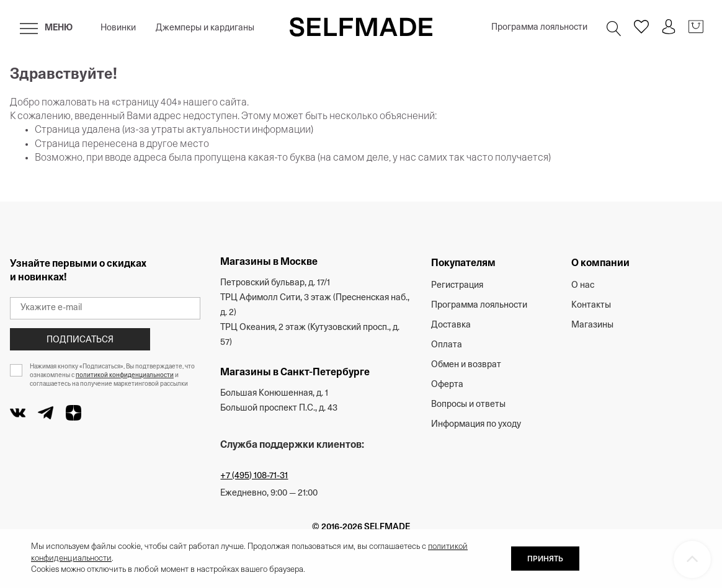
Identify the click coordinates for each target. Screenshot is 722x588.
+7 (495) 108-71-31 (254, 476)
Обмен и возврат (466, 365)
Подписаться (80, 340)
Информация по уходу (476, 425)
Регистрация (457, 286)
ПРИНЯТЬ (545, 559)
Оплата (447, 345)
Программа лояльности (539, 28)
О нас (583, 286)
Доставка (451, 325)
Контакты (591, 305)
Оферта (447, 385)
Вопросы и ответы (468, 405)
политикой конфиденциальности (125, 376)
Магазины (592, 325)
